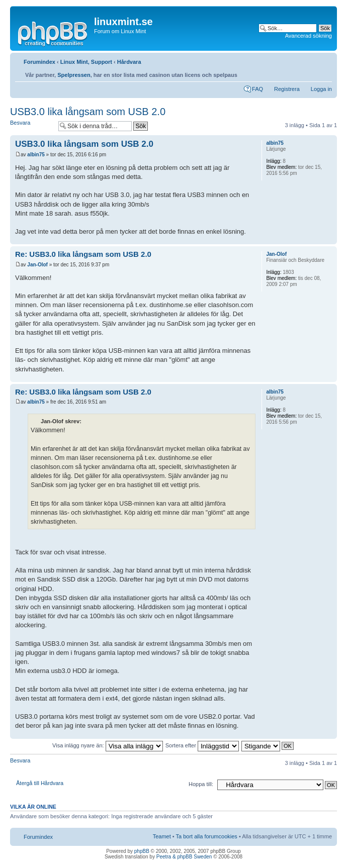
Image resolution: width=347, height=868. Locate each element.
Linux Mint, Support (86, 62)
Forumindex (39, 62)
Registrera (287, 89)
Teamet (162, 836)
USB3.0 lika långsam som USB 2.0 (88, 112)
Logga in (321, 89)
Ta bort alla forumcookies (207, 836)
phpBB (142, 851)
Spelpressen (74, 75)
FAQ (257, 89)
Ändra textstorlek (325, 72)
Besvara (32, 126)
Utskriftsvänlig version (309, 72)
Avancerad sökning (309, 36)
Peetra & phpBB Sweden (184, 857)
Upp (329, 239)
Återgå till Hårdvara (40, 783)
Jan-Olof (37, 265)
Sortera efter (202, 745)
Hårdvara (129, 62)
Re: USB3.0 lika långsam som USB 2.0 (83, 254)
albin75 (36, 155)
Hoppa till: (201, 784)
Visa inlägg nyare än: (108, 745)
